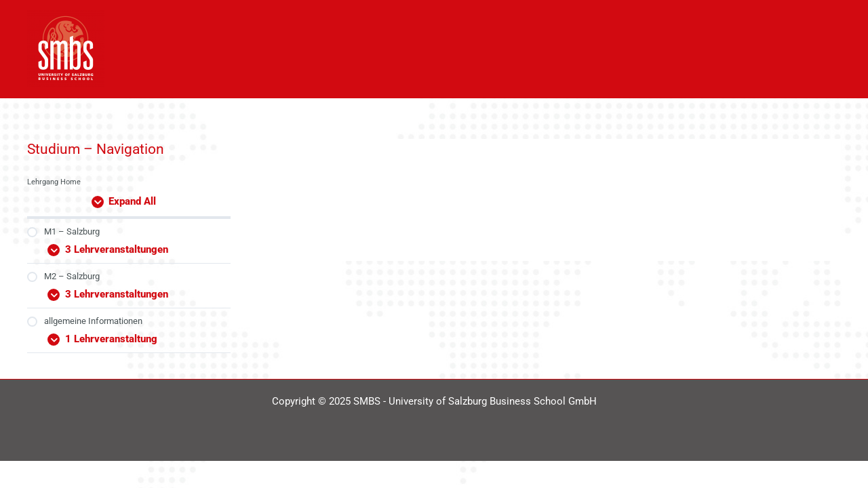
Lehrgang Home (54, 182)
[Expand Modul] (129, 247)
